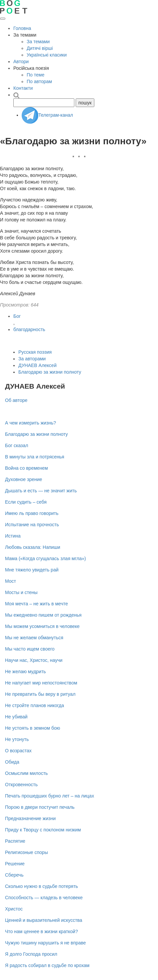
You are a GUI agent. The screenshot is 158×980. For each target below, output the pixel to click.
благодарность (29, 329)
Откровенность (21, 785)
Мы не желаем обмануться (34, 638)
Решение (15, 864)
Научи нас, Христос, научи (34, 660)
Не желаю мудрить (25, 672)
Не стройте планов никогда (34, 705)
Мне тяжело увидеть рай (32, 570)
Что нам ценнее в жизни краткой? (41, 931)
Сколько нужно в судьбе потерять (41, 886)
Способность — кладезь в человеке (44, 898)
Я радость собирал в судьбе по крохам (47, 965)
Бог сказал (16, 445)
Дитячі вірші (40, 48)
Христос (14, 909)
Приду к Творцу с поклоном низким (43, 830)
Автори (21, 61)
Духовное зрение (23, 479)
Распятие (15, 841)
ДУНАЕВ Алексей (37, 365)
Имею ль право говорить (32, 513)
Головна (22, 28)
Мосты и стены (21, 592)
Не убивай (16, 717)
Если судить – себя (26, 502)
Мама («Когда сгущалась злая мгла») (45, 558)
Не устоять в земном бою (32, 728)
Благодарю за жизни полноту (50, 372)
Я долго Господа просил (31, 954)
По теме (35, 75)
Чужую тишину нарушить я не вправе (45, 943)
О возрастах (18, 751)
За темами (38, 42)
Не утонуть (17, 739)
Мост (10, 581)
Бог (17, 316)
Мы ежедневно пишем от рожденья (43, 615)
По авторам (39, 81)
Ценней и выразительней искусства (44, 920)
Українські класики (47, 55)
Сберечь (14, 875)
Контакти (23, 88)
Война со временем (26, 468)
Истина (13, 536)
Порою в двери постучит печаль (40, 807)
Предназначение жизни (30, 818)
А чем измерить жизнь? (30, 423)
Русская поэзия (35, 352)
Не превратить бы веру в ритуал (40, 694)
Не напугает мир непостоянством (41, 683)
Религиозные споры (26, 852)
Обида (12, 762)
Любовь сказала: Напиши (32, 547)
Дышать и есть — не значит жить (41, 491)
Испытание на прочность (32, 525)
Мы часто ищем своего (30, 649)
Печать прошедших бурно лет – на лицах (49, 796)
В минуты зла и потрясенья (35, 457)
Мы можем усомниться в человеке (42, 626)
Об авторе (16, 400)
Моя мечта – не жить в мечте (36, 604)
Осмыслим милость (26, 773)
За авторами (32, 359)
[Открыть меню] (3, 19)
